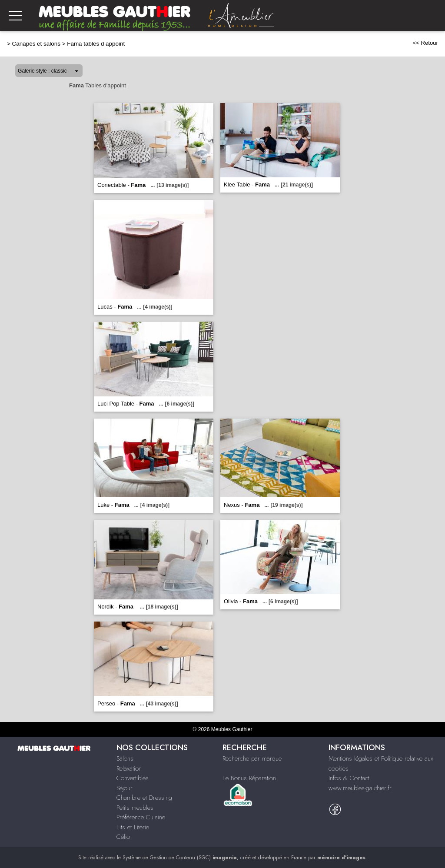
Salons (125, 758)
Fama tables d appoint (96, 44)
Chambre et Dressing (144, 798)
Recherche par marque (252, 758)
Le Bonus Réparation (249, 778)
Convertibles (133, 778)
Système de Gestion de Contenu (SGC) (180, 858)
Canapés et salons (36, 44)
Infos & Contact (349, 778)
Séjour (125, 788)
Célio (123, 837)
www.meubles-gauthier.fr (360, 788)
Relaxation (129, 768)
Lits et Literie (133, 827)
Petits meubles (135, 808)
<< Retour (425, 43)
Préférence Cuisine (141, 817)
